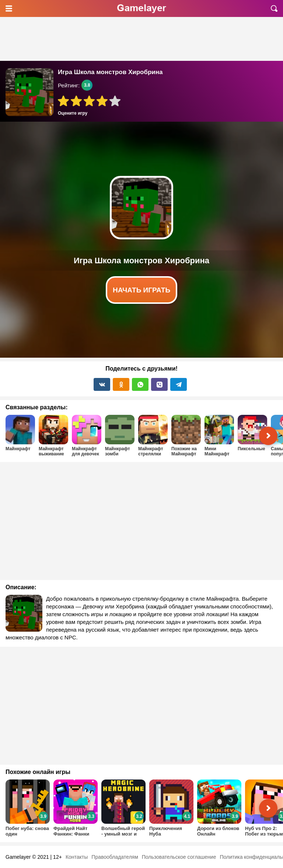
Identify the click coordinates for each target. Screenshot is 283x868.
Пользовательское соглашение (179, 857)
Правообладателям (115, 857)
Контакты (77, 857)
